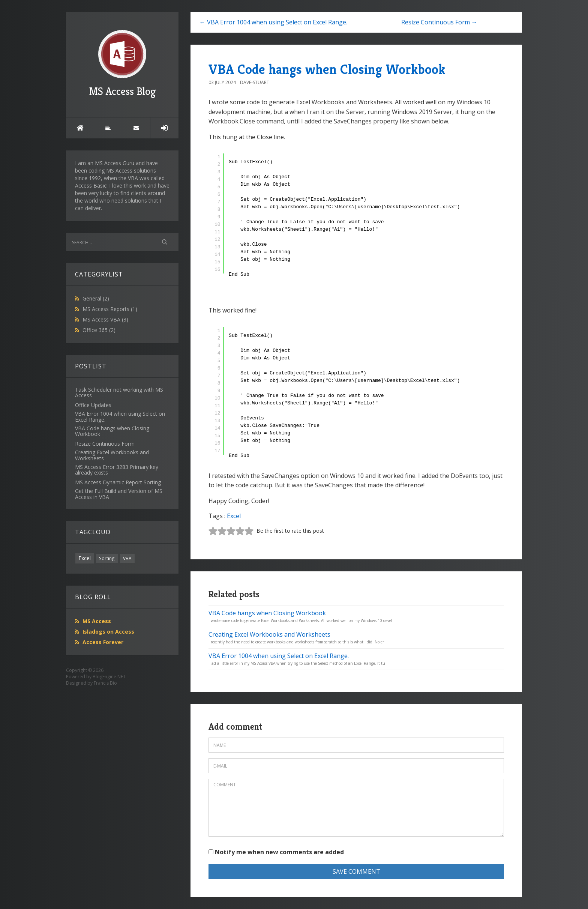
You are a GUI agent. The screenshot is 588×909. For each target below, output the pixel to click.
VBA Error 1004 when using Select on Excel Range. (279, 656)
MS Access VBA (105, 319)
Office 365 (99, 330)
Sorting (107, 558)
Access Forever (103, 642)
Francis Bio (105, 683)
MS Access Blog (122, 64)
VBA (127, 558)
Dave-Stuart (255, 82)
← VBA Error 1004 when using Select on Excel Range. (273, 22)
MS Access (97, 621)
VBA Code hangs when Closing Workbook (327, 69)
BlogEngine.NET (109, 677)
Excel (85, 558)
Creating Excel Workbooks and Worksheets (269, 634)
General (96, 298)
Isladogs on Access (108, 632)
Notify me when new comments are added (276, 852)
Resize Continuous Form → (439, 22)
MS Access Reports (110, 309)
